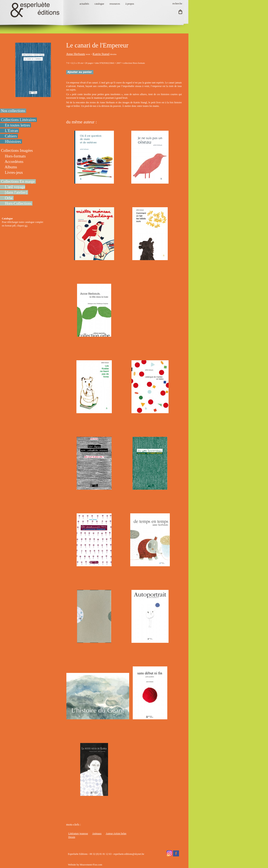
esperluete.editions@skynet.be (129, 854)
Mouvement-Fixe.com (91, 865)
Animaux (97, 833)
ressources (115, 4)
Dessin (72, 837)
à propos (130, 4)
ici (26, 226)
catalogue (99, 4)
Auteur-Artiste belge (116, 833)
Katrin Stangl (101, 54)
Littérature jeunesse (78, 833)
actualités (84, 4)
